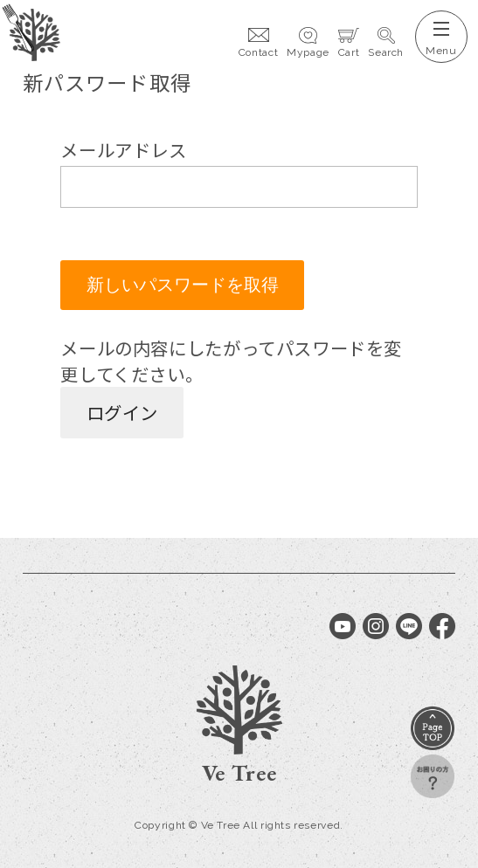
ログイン (122, 412)
